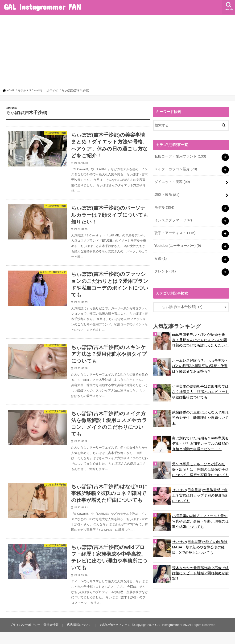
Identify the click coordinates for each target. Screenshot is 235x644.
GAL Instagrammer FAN (42, 7)
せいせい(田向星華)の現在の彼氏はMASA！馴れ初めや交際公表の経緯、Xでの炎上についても (200, 544)
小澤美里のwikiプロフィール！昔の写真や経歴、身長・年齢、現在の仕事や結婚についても (200, 518)
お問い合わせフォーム (114, 637)
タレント (165, 268)
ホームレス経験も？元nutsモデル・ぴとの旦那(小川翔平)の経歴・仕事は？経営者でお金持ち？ (200, 362)
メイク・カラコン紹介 (175, 169)
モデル (164, 206)
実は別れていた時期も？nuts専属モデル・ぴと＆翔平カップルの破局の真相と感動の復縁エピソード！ (200, 440)
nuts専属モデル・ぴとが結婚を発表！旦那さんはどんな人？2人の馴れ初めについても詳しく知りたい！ (200, 336)
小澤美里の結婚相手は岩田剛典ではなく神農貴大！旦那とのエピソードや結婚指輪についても (200, 389)
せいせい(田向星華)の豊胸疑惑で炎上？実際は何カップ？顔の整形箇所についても (200, 492)
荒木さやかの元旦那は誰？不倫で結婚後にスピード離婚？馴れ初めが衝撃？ (200, 570)
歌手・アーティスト (175, 231)
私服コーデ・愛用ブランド (180, 156)
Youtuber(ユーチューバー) (177, 243)
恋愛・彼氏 (167, 194)
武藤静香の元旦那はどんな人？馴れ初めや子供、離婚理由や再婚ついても (200, 414)
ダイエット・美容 (172, 181)
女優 (160, 256)
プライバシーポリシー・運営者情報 (34, 637)
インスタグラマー (173, 219)
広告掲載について (79, 637)
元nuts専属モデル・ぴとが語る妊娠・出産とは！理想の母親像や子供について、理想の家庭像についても (200, 466)
